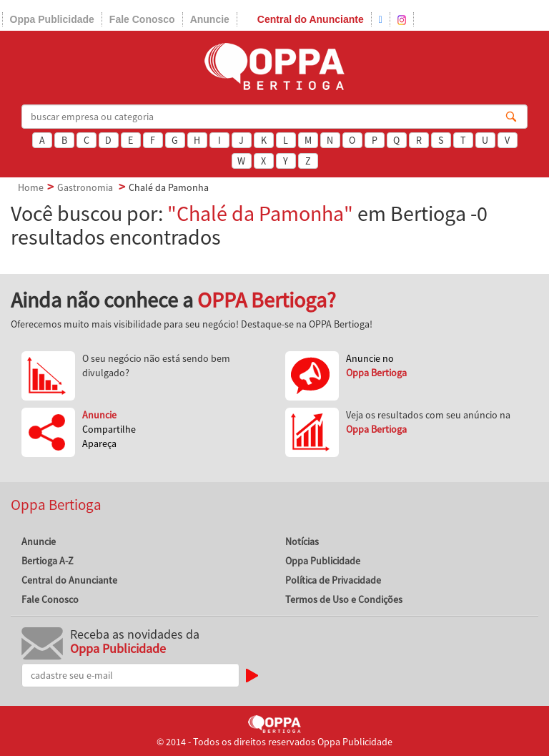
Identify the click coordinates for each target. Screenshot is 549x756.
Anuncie (210, 19)
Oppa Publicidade (52, 19)
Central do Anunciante (311, 19)
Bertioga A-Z (48, 561)
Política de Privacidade (333, 580)
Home (31, 187)
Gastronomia (85, 187)
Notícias (302, 541)
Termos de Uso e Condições (344, 599)
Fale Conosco (142, 19)
